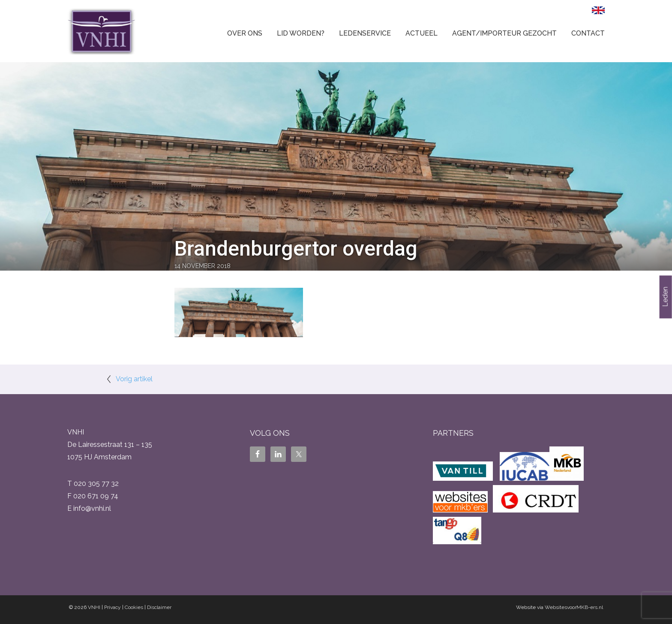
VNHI (94, 607)
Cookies (134, 607)
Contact (588, 33)
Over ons (245, 33)
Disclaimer (159, 607)
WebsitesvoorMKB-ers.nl (574, 607)
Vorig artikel (134, 379)
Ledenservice (365, 33)
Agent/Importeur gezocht (504, 33)
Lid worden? (301, 33)
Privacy (112, 607)
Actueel (421, 33)
